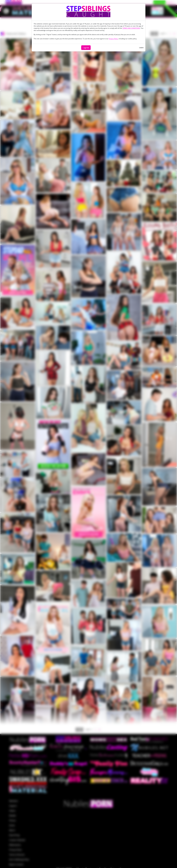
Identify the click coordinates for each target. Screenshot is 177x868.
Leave (141, 48)
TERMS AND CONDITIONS (131, 28)
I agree (86, 48)
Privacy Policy (113, 39)
